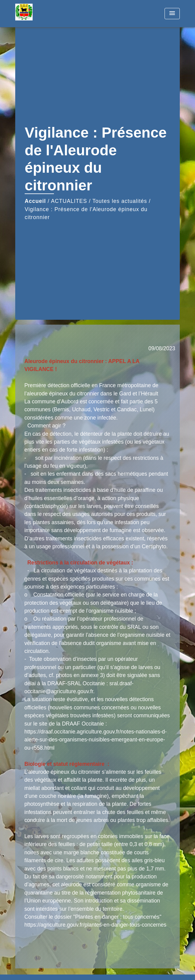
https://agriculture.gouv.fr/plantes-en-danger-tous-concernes (95, 925)
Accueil (35, 201)
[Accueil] (38, 14)
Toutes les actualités (120, 201)
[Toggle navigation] (172, 14)
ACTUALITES (69, 201)
